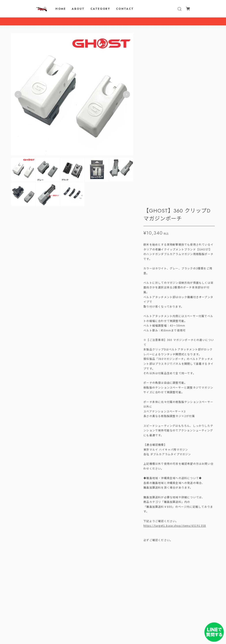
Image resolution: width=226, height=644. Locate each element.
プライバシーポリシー (113, 617)
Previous (18, 95)
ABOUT (78, 9)
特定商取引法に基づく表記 (113, 623)
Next (126, 95)
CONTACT (125, 9)
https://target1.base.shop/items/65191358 (175, 353)
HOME (61, 9)
